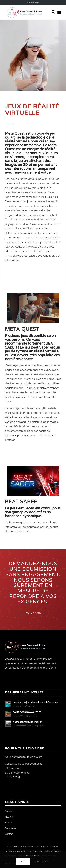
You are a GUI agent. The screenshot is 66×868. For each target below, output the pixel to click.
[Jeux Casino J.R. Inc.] (27, 13)
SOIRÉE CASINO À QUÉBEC (27, 712)
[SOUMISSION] (33, 613)
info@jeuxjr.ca (13, 768)
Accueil (9, 811)
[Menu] (59, 13)
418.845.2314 (12, 777)
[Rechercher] (51, 13)
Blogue (9, 823)
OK (23, 861)
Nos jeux (10, 817)
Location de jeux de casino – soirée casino (35, 702)
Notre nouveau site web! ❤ (27, 722)
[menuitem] (51, 13)
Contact (9, 834)
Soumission (11, 828)
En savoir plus (41, 861)
